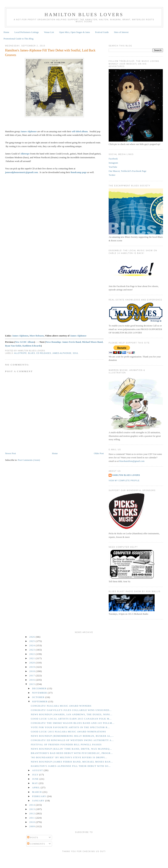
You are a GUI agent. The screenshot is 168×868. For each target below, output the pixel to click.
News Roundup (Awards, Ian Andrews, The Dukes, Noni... (71, 714)
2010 (33, 822)
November (40, 693)
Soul (76, 353)
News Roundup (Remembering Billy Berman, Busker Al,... (72, 736)
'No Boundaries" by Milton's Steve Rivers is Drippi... (69, 757)
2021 (33, 658)
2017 (33, 675)
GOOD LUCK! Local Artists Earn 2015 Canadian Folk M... (71, 719)
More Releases (37, 336)
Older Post (99, 453)
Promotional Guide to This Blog (18, 39)
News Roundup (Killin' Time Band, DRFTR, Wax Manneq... (71, 749)
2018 (33, 671)
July (36, 775)
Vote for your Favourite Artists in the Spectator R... (70, 727)
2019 (33, 667)
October (39, 697)
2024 (33, 645)
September (40, 701)
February (40, 796)
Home (6, 32)
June (36, 779)
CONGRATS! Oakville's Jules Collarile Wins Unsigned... (71, 710)
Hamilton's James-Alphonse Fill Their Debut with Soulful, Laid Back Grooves (50, 53)
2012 (33, 813)
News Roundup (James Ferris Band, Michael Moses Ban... (72, 762)
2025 (33, 641)
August (38, 770)
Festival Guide (102, 32)
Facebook (113, 159)
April (36, 787)
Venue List (49, 32)
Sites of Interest (121, 32)
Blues (31, 353)
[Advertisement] (84, 860)
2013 (33, 809)
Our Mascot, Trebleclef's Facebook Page (128, 171)
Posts (33, 837)
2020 (33, 663)
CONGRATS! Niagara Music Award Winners (61, 706)
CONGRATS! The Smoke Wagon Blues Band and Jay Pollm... (73, 723)
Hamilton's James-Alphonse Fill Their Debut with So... (71, 766)
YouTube (113, 167)
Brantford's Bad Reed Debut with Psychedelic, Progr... (72, 753)
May (35, 783)
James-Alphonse (29, 131)
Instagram (113, 163)
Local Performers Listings (27, 32)
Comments (36, 844)
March (37, 792)
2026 (33, 637)
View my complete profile (124, 481)
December (40, 688)
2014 (33, 805)
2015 (33, 684)
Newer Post (10, 453)
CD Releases (44, 353)
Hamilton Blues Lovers (84, 15)
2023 (33, 650)
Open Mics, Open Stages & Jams (75, 32)
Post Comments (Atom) (29, 460)
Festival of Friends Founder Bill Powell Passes (66, 744)
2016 (33, 680)
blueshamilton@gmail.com (132, 461)
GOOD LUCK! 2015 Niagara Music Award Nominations (68, 732)
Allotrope (25, 154)
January (39, 801)
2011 (32, 818)
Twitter (112, 175)
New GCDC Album (25, 342)
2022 (33, 654)
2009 (33, 826)
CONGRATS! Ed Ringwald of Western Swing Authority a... (72, 740)
